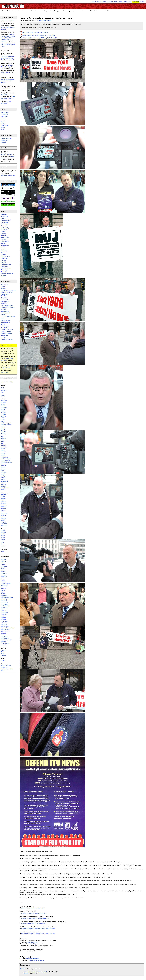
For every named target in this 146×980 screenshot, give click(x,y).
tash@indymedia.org (32, 942)
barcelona (4, 408)
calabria (3, 418)
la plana (3, 438)
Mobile (99, 2)
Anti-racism (4, 226)
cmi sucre (4, 505)
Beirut (3, 652)
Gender (3, 243)
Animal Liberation (6, 220)
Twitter (10, 155)
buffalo (3, 570)
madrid (3, 449)
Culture (40, 20)
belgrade (4, 413)
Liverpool (4, 118)
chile (2, 500)
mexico (3, 510)
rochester (4, 619)
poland (3, 467)
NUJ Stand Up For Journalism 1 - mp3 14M (35, 32)
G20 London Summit (7, 306)
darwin (3, 536)
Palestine (4, 260)
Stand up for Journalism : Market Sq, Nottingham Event (46, 18)
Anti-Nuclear (5, 222)
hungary (3, 431)
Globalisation (5, 245)
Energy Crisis (5, 237)
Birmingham (5, 114)
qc (2, 544)
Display (22, 969)
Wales (3, 128)
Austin (3, 565)
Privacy (115, 2)
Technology (4, 270)
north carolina (5, 606)
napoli (3, 455)
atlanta (3, 563)
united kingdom (5, 488)
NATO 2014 (4, 285)
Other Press (5, 258)
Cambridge (4, 116)
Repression (4, 266)
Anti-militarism (5, 224)
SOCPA (3, 337)
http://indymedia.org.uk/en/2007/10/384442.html (35, 918)
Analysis (3, 218)
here (5, 74)
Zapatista (4, 276)
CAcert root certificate (5, 368)
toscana (3, 484)
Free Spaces (5, 241)
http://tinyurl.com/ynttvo (37, 944)
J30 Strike (4, 298)
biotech (3, 660)
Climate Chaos (5, 230)
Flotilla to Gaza (5, 300)
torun (3, 483)
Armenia (3, 650)
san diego (4, 624)
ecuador (3, 508)
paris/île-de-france (6, 462)
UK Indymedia (19, 5)
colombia (4, 507)
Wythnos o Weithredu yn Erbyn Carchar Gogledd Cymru (8, 45)
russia (3, 474)
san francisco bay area (8, 628)
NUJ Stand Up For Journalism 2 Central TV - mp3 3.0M (39, 35)
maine (3, 590)
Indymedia (4, 251)
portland (3, 616)
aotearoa (4, 531)
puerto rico (4, 514)
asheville (4, 561)
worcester (4, 645)
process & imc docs (7, 669)
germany (4, 428)
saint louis (4, 623)
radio (2, 389)
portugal (3, 469)
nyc (2, 609)
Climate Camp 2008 (7, 330)
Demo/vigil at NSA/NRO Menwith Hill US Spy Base (8, 58)
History (3, 249)
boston (3, 568)
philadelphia (5, 613)
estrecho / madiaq (6, 425)
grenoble (4, 430)
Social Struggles (47, 20)
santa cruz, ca (5, 631)
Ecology (3, 234)
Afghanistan (5, 216)
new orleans (5, 604)
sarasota (4, 633)
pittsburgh (4, 614)
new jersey (4, 601)
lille (2, 443)
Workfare (4, 288)
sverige (3, 479)
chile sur (3, 501)
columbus (4, 577)
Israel (3, 654)
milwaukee (4, 595)
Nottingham (4, 140)
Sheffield (4, 124)
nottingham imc (5, 461)
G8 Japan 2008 (6, 322)
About (120, 2)
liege (2, 440)
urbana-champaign (6, 640)
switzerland (4, 481)
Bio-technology (5, 228)
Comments (25, 965)
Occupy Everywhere (7, 292)
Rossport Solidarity (7, 334)
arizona (3, 558)
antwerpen (4, 401)
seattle (3, 635)
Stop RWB (4, 328)
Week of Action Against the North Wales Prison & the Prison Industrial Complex (8, 38)
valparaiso (4, 524)
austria (3, 406)
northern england (6, 459)
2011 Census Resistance (8, 290)
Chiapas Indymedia (6, 103)
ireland (3, 433)
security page (5, 372)
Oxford (3, 122)
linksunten (4, 445)
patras (3, 464)
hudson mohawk (6, 584)
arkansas (4, 560)
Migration (4, 255)
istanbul (3, 435)
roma (3, 471)
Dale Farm (4, 296)
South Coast (5, 126)
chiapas (3, 498)
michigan (4, 594)
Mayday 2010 (5, 302)
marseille (4, 452)
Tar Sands (4, 304)
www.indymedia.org (7, 382)
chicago (3, 572)
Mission (110, 2)
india (2, 551)
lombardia (4, 447)
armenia (3, 402)
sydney (3, 546)
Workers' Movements (7, 274)
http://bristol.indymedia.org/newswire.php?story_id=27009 (38, 929)
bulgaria (3, 416)
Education (4, 236)
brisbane (4, 532)
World (3, 130)
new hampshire (5, 599)
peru (2, 512)
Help (130, 2)
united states (5, 638)
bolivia (3, 496)
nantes (3, 454)
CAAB (12, 60)
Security (137, 2)
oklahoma (4, 611)
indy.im (3, 155)
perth (3, 543)
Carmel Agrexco (6, 320)
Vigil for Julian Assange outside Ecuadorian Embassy (8, 81)
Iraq (2, 253)
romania (3, 472)
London (3, 120)
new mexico (5, 602)
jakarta (3, 537)
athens (3, 404)
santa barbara (5, 630)
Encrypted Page (8, 345)
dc (2, 578)
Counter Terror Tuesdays (7, 66)
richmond (4, 618)
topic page (7, 88)
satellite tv (4, 390)
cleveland (4, 573)
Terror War (4, 272)
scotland (3, 478)
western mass (5, 643)
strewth (26, 974)
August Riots (5, 294)
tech (2, 671)
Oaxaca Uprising (6, 332)
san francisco (5, 626)
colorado (4, 575)
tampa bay (4, 637)
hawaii (3, 580)
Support (143, 2)
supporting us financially (8, 175)
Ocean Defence (6, 256)
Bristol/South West (6, 138)
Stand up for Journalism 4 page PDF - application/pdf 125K (40, 38)
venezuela (4, 525)
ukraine (3, 486)
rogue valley (5, 621)
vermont (3, 642)
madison (3, 589)
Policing (3, 262)
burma (3, 534)
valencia (3, 490)
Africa (3, 396)
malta (3, 450)
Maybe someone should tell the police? (35, 972)
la (2, 587)
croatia (3, 420)
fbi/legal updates (6, 666)
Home (94, 2)
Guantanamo (5, 311)
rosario (3, 517)
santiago (3, 519)
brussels (3, 414)
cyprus (3, 421)
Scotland (4, 142)
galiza (3, 426)
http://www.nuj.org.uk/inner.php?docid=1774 (34, 913)
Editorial (104, 2)
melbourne (4, 541)
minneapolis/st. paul (7, 597)
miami (3, 592)
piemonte (4, 466)
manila (3, 539)
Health (3, 247)
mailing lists (4, 667)
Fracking (4, 239)
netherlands (4, 457)
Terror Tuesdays (6, 72)
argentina (4, 495)
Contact (125, 2)
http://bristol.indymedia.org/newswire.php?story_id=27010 (38, 934)
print (2, 387)
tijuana (3, 520)
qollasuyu (4, 515)
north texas (4, 607)
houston (3, 582)
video (3, 392)
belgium (3, 411)
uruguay (3, 522)
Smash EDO (5, 335)
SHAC (3, 324)
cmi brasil (4, 503)
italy (2, 437)
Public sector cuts (6, 264)
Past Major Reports (7, 339)
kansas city (4, 585)
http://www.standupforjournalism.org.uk (33, 908)
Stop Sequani (5, 326)
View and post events (7, 21)
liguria (3, 442)
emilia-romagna (6, 423)
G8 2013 (4, 286)
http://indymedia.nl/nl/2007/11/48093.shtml (34, 923)
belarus (3, 409)
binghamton (4, 566)
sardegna (4, 476)
